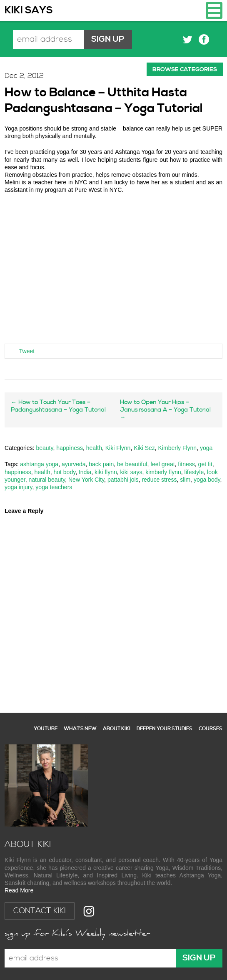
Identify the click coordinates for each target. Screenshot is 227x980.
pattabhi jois (123, 480)
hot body (64, 472)
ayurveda (74, 464)
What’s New (80, 729)
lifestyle (194, 472)
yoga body (207, 480)
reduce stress (159, 480)
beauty (44, 448)
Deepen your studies (165, 729)
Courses (211, 729)
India (85, 472)
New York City (86, 480)
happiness (70, 448)
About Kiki (117, 729)
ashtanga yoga (39, 464)
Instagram (89, 911)
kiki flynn (106, 472)
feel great (162, 464)
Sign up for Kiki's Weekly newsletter (77, 934)
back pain (101, 464)
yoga (206, 448)
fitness (186, 464)
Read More (19, 890)
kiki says (131, 472)
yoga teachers (54, 487)
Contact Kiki (40, 911)
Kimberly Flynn (178, 448)
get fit (205, 464)
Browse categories (185, 70)
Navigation (214, 10)
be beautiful (132, 464)
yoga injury (19, 487)
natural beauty (47, 480)
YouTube (46, 729)
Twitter (188, 39)
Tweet (27, 351)
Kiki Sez (144, 448)
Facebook (204, 39)
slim (185, 480)
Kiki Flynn (118, 448)
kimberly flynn (163, 472)
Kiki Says (29, 10)
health (94, 448)
